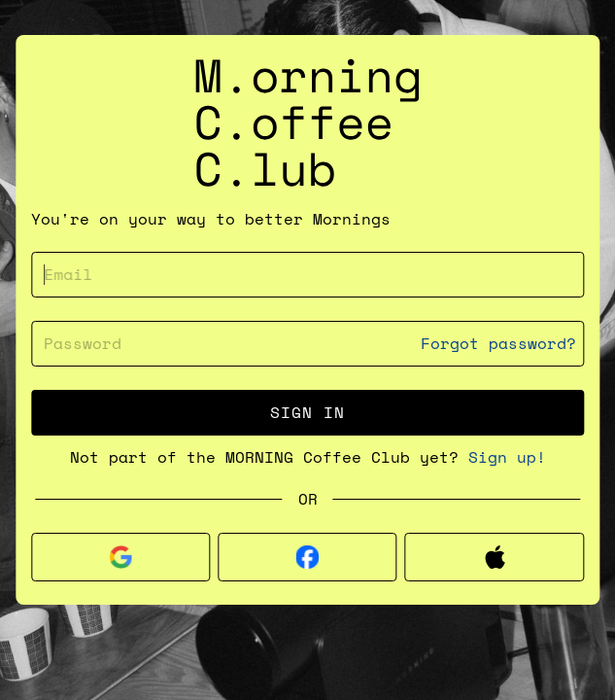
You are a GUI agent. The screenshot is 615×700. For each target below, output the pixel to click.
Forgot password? (498, 344)
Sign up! (507, 457)
